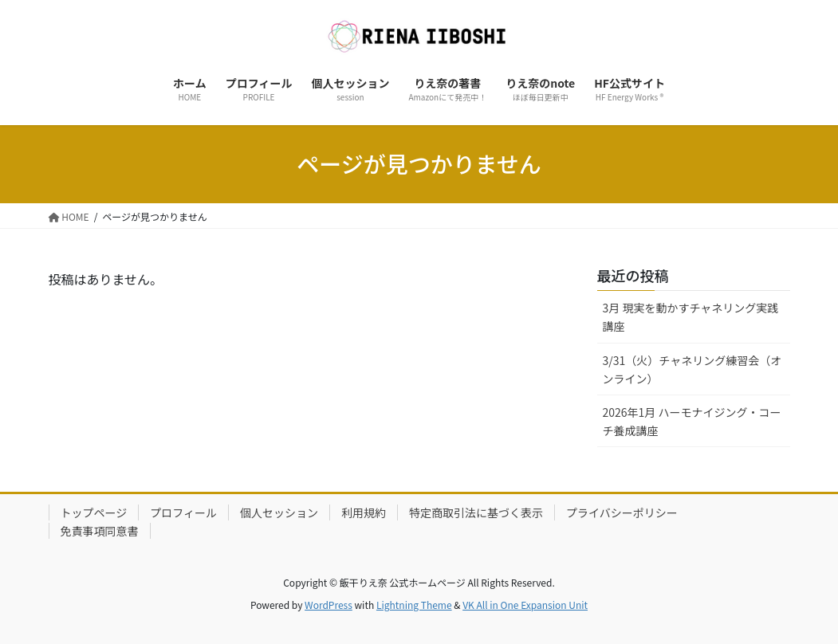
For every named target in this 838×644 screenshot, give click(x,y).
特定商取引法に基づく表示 (476, 512)
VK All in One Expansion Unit (525, 605)
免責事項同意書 (100, 531)
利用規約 (364, 512)
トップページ (94, 512)
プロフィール (183, 512)
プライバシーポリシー (622, 512)
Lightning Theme (414, 605)
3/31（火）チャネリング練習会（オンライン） (692, 369)
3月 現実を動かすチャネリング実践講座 (691, 317)
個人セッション (279, 512)
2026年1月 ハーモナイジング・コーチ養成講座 (692, 421)
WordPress (329, 605)
